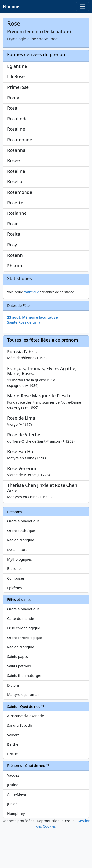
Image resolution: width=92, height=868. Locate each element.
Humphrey (16, 852)
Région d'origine (21, 579)
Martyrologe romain (24, 734)
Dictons (13, 724)
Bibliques (15, 608)
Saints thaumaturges (24, 715)
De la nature (17, 589)
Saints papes (18, 696)
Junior (12, 843)
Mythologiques (20, 598)
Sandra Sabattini (21, 765)
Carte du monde (21, 658)
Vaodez (13, 814)
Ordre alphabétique (23, 560)
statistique (31, 331)
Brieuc (12, 793)
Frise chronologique (24, 667)
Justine (13, 824)
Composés (16, 617)
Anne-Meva (16, 833)
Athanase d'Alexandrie (26, 755)
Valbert (13, 774)
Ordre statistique (21, 570)
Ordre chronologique (25, 677)
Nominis (12, 6)
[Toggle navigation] (83, 7)
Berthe (13, 784)
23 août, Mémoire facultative (33, 356)
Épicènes (14, 627)
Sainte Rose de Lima (24, 362)
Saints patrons (19, 705)
